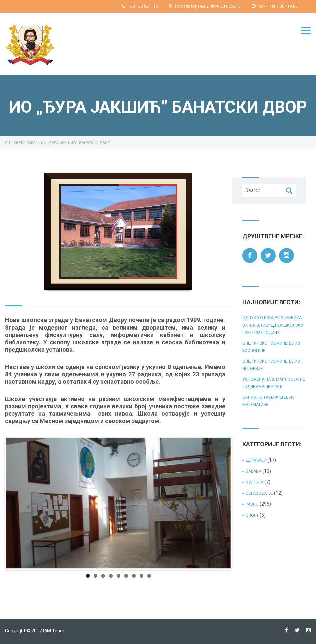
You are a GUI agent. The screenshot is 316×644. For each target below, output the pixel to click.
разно (252, 504)
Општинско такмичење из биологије (271, 347)
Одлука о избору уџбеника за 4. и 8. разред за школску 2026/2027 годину (273, 325)
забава (253, 471)
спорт (252, 515)
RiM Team (54, 631)
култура (254, 482)
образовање (259, 493)
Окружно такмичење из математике (268, 401)
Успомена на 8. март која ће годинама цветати (274, 383)
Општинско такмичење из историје (271, 365)
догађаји (256, 460)
